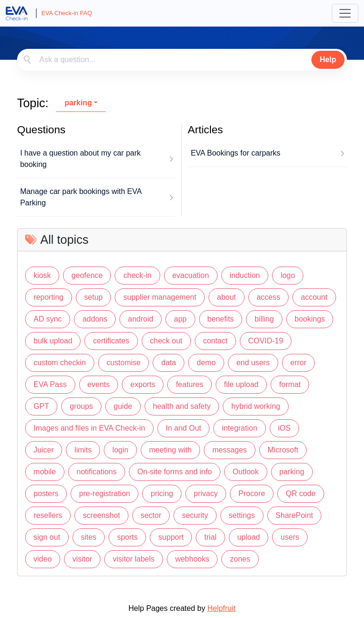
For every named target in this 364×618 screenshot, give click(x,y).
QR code (301, 493)
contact (215, 341)
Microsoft (283, 450)
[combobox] (182, 60)
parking (78, 103)
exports (143, 384)
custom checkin (60, 363)
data (168, 363)
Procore (252, 493)
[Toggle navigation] (345, 13)
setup (94, 297)
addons (95, 319)
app (180, 319)
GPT (41, 406)
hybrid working (256, 406)
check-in (137, 275)
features (190, 384)
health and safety (182, 406)
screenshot (101, 515)
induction (245, 275)
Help (328, 60)
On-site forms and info (175, 472)
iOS (284, 428)
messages (230, 450)
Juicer (44, 450)
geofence (87, 275)
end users (253, 363)
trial (210, 537)
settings (242, 515)
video (43, 559)
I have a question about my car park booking (80, 159)
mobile (45, 472)
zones (240, 559)
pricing (162, 493)
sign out (47, 537)
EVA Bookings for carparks (235, 153)
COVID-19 (266, 341)
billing (264, 319)
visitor (82, 559)
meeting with (171, 450)
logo (288, 275)
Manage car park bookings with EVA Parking (81, 197)
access (268, 297)
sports (127, 537)
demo (206, 363)
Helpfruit (221, 608)
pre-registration (105, 493)
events (98, 384)
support (171, 537)
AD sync (48, 319)
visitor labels (134, 559)
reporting (49, 297)
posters (46, 493)
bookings (309, 319)
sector (151, 515)
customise (124, 363)
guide (123, 406)
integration (240, 428)
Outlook (246, 472)
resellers (48, 515)
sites (88, 537)
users (290, 537)
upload (248, 537)
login (120, 450)
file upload (241, 384)
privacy (206, 493)
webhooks (192, 559)
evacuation (190, 275)
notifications (97, 472)
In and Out (184, 428)
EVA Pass (50, 384)
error (299, 363)
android (141, 319)
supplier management (160, 297)
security (195, 515)
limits (83, 450)
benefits (220, 319)
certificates (111, 341)
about (227, 297)
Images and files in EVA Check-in (89, 428)
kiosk (42, 275)
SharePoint (294, 515)
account (314, 297)
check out (166, 341)
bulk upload (53, 341)
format (290, 384)
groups (81, 406)
